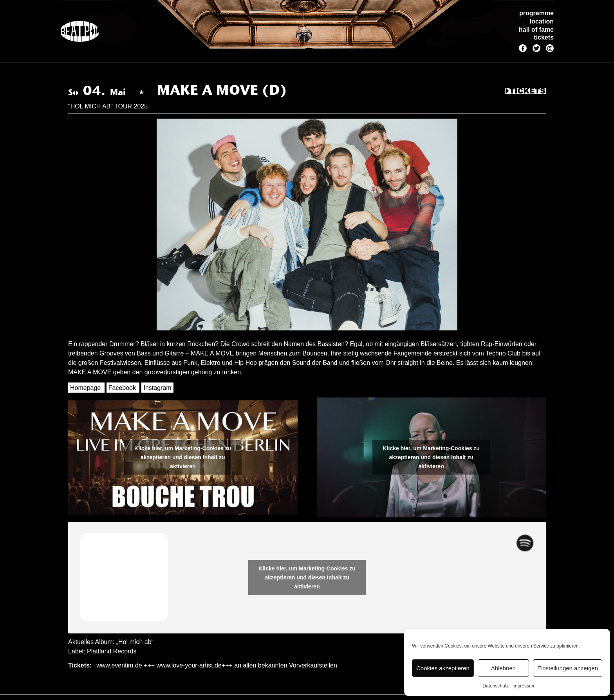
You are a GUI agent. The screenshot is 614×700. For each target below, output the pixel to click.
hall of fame (536, 30)
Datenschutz (496, 686)
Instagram (157, 388)
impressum (524, 686)
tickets (544, 37)
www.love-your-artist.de (189, 665)
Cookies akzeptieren (443, 668)
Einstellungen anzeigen (568, 668)
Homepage (85, 388)
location (542, 21)
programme (536, 13)
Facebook (122, 388)
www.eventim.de (119, 665)
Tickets (525, 91)
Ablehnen (503, 668)
